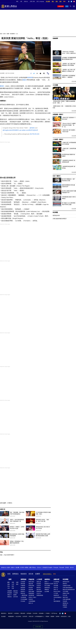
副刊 (5, 34)
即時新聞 (10, 593)
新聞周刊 (23, 591)
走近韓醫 (47, 591)
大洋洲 (22, 567)
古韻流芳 (39, 586)
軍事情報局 (31, 593)
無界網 (58, 616)
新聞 (10, 579)
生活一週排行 (57, 176)
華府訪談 (23, 593)
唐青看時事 (31, 595)
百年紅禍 (65, 595)
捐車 (60, 1)
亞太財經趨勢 (24, 599)
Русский (62, 567)
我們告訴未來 (56, 215)
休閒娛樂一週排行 (58, 115)
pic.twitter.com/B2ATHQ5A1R (29, 130)
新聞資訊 (15, 574)
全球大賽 (15, 597)
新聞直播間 (61, 6)
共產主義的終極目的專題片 (60, 219)
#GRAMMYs (15, 130)
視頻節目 (24, 574)
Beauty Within (57, 591)
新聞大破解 (31, 591)
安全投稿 (35, 613)
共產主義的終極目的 (68, 588)
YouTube (74, 1)
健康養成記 (47, 588)
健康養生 (47, 579)
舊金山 (34, 567)
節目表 (31, 574)
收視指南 (17, 613)
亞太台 (39, 567)
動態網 (52, 616)
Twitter (71, 1)
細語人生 (31, 603)
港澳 (13, 582)
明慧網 (47, 616)
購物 (64, 1)
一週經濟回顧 (24, 595)
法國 (30, 567)
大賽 (21, 1)
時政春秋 (31, 588)
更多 (69, 616)
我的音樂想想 (57, 601)
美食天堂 (56, 588)
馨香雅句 (39, 588)
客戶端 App (54, 613)
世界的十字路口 (32, 597)
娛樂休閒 (56, 579)
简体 (34, 1)
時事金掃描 (31, 586)
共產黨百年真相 (67, 586)
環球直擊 (23, 584)
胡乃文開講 (47, 586)
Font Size (44, 73)
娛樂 (8, 34)
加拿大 (13, 567)
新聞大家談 (31, 582)
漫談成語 (39, 590)
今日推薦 (55, 85)
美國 (8, 584)
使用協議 (29, 613)
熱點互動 (31, 584)
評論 (8, 586)
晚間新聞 (23, 588)
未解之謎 (39, 582)
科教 (13, 588)
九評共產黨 (65, 591)
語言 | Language (40, 1)
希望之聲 (31, 616)
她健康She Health (49, 584)
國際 (8, 582)
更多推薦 (74, 111)
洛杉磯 (17, 567)
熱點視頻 (15, 591)
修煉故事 (65, 605)
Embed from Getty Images (5, 142)
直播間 (38, 574)
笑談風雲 (39, 584)
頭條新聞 (55, 38)
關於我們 (10, 613)
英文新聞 (48, 1)
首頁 (1, 34)
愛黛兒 (25, 80)
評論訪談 (31, 579)
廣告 (53, 1)
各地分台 (26, 1)
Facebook (69, 1)
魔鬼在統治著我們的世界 (69, 590)
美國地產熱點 (40, 595)
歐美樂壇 (12, 34)
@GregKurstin (7, 130)
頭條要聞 (10, 591)
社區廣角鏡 (23, 597)
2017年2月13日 (34, 134)
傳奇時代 (65, 584)
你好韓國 (56, 586)
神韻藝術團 (11, 616)
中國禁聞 (23, 586)
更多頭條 (74, 81)
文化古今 (39, 593)
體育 (17, 584)
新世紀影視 (64, 616)
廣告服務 (41, 613)
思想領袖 (31, 590)
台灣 (13, 584)
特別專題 (55, 212)
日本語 (67, 567)
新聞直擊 (23, 590)
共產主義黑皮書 (67, 599)
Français (56, 567)
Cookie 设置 (38, 627)
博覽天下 (10, 595)
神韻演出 (10, 597)
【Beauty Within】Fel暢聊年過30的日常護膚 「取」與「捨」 (69, 125)
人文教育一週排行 (58, 140)
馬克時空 (31, 599)
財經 (13, 586)
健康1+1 (47, 582)
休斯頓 (26, 567)
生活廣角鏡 (56, 582)
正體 (31, 1)
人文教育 (39, 579)
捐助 (57, 1)
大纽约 (8, 567)
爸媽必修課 (39, 591)
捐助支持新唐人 (47, 574)
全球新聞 (23, 582)
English (50, 567)
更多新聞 (74, 136)
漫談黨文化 (65, 603)
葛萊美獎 (30, 78)
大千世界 (56, 593)
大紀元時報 (18, 616)
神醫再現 (47, 590)
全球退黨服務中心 (39, 616)
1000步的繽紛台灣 (58, 598)
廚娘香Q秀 (56, 595)
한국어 (72, 567)
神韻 (17, 1)
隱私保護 (23, 613)
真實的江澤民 (66, 593)
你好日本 (56, 584)
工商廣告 (65, 607)
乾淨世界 (25, 616)
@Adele (32, 128)
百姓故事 (65, 601)
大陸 (8, 588)
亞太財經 (23, 601)
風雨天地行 (65, 597)
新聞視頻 (23, 579)
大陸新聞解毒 (32, 601)
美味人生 (56, 590)
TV (67, 6)
